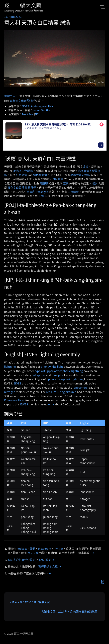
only (51, 404)
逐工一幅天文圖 (23, 6)
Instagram (45, 549)
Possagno (42, 192)
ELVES (17, 383)
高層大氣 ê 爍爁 (80, 175)
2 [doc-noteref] (27, 100)
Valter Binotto (41, 110)
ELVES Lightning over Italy (38, 106)
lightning (10, 367)
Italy (21, 400)
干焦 (41, 196)
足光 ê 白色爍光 (23, 171)
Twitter (58, 549)
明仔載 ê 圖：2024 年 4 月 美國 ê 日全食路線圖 (70, 611)
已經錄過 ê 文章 (48, 566)
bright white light (52, 367)
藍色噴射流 (40, 175)
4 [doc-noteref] (41, 100)
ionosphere (80, 387)
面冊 (32, 549)
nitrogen (10, 392)
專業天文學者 (18, 101)
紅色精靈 (22, 175)
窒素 (66, 183)
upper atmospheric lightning (65, 379)
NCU (38, 114)
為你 (31, 101)
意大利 (31, 192)
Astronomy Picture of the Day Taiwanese (24, 11)
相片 (95, 183)
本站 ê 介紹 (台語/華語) (22, 560)
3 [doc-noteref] (34, 100)
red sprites (39, 375)
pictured (71, 392)
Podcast (22, 549)
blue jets (57, 375)
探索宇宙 (10, 96)
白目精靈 (58, 179)
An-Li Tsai (28, 114)
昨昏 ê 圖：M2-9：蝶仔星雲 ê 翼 (31, 602)
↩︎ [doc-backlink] (94, 553)
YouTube (33, 553)
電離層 (44, 183)
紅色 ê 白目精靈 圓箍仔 (22, 187)
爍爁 (86, 167)
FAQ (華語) (46, 560)
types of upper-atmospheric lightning (59, 371)
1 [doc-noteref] (16, 95)
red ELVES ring (55, 392)
